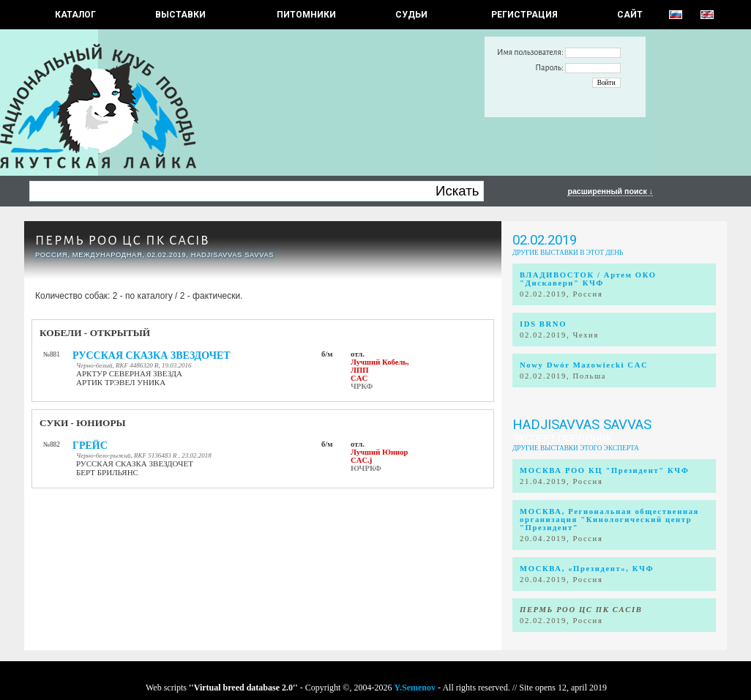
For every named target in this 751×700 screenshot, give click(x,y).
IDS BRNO (543, 324)
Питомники (306, 15)
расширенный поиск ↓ (610, 191)
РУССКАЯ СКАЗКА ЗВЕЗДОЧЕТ (152, 355)
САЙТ (630, 15)
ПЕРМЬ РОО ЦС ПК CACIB (122, 241)
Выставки (180, 15)
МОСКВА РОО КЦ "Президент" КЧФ (604, 470)
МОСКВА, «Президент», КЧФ (587, 569)
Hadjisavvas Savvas (582, 425)
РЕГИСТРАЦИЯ (524, 15)
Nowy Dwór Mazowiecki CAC (584, 365)
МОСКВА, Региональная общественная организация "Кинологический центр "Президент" (609, 520)
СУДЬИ (411, 15)
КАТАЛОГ (75, 15)
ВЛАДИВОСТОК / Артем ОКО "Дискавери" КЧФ (588, 279)
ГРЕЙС (90, 446)
